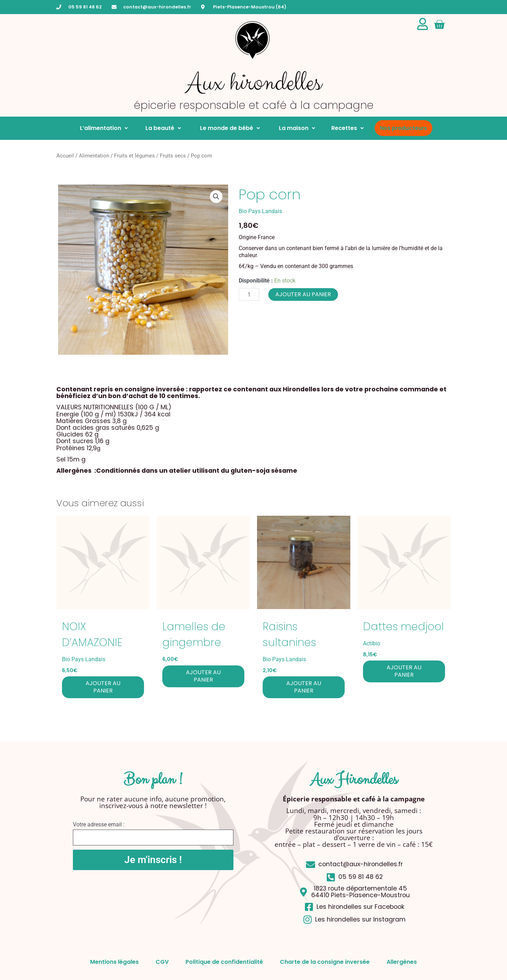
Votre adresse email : (99, 824)
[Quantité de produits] (249, 294)
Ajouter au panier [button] (103, 687)
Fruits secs (173, 156)
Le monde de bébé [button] (229, 128)
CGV (161, 962)
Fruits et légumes (134, 156)
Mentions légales (113, 962)
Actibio (372, 643)
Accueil (65, 156)
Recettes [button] (348, 128)
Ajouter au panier (303, 294)
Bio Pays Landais (260, 211)
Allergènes (403, 962)
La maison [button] (296, 128)
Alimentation (94, 156)
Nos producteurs (403, 128)
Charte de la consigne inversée (326, 962)
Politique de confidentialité (224, 962)
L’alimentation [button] (104, 128)
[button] (216, 197)
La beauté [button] (162, 128)
